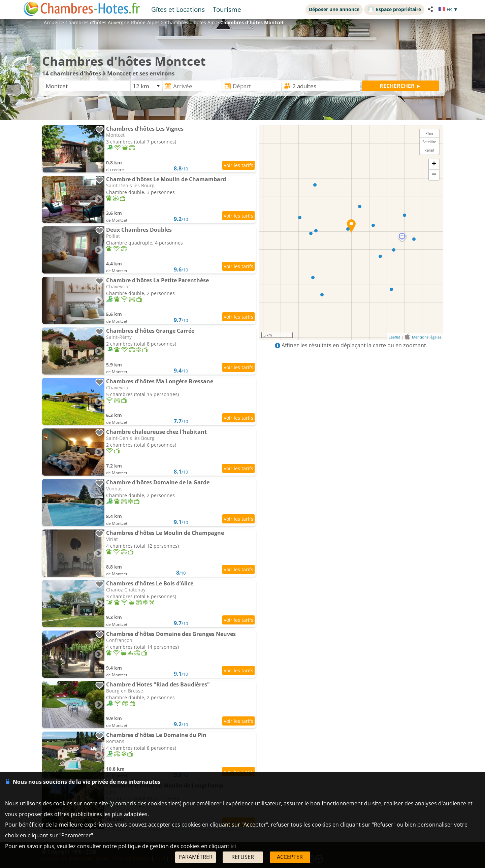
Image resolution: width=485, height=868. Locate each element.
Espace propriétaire (394, 9)
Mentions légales (427, 337)
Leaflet (394, 337)
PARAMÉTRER (196, 857)
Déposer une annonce (334, 9)
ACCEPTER (290, 857)
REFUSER (243, 857)
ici (233, 846)
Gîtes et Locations (178, 9)
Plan (429, 133)
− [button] (434, 175)
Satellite (429, 142)
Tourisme (227, 9)
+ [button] (434, 164)
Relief (429, 150)
